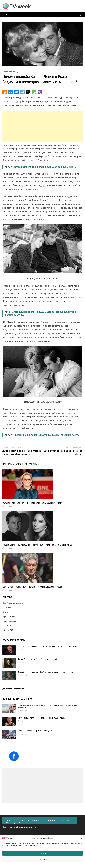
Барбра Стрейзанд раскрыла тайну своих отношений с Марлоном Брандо (37, 545)
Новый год (8, 630)
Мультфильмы (10, 616)
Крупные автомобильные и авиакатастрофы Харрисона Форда (32, 587)
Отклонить (43, 859)
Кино (5, 612)
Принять (43, 853)
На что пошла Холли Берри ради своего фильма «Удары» (42, 718)
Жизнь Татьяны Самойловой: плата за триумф (37, 659)
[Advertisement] (43, 126)
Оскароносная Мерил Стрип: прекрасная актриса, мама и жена (32, 503)
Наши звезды (9, 621)
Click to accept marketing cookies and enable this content (40, 821)
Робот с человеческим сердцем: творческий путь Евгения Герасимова (47, 646)
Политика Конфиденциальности (19, 827)
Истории (7, 607)
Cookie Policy (41, 865)
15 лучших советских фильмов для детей (35, 731)
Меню (7, 15)
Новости (7, 625)
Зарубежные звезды (11, 72)
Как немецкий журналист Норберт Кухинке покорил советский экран (47, 672)
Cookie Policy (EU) (11, 822)
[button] (82, 838)
